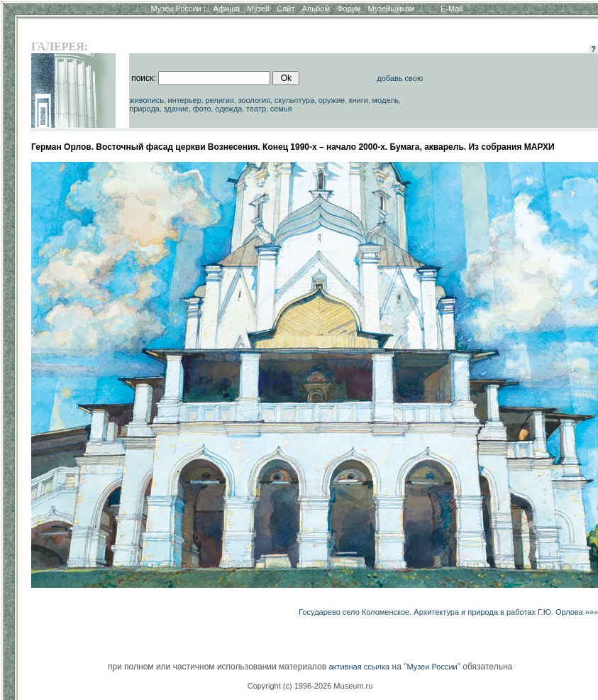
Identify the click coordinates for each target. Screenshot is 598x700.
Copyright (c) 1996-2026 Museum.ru (310, 686)
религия (220, 100)
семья (281, 109)
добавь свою (400, 78)
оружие (332, 100)
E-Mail (452, 9)
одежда (228, 109)
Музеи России (178, 9)
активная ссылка (359, 667)
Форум (349, 9)
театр (256, 109)
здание (177, 109)
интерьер (184, 100)
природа (144, 109)
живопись (146, 100)
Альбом (316, 9)
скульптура (295, 100)
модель (386, 100)
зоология (254, 100)
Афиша (227, 9)
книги (359, 100)
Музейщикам (391, 9)
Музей (258, 9)
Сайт (286, 9)
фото (202, 109)
